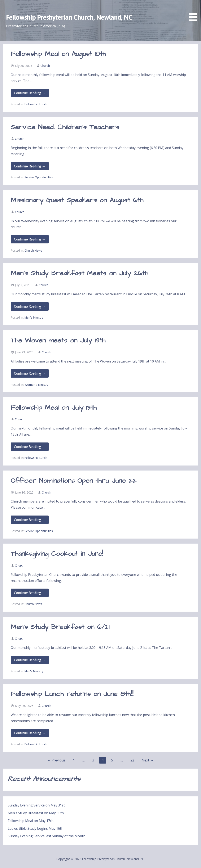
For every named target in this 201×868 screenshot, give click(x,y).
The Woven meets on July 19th (58, 340)
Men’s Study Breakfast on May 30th (36, 813)
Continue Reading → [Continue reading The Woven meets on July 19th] (30, 373)
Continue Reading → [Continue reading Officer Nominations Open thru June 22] (30, 520)
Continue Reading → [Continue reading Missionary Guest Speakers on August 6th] (30, 239)
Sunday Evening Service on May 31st (36, 805)
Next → (148, 760)
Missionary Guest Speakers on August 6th (77, 200)
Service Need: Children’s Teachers (65, 127)
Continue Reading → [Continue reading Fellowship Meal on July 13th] (30, 447)
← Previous (56, 760)
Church (45, 66)
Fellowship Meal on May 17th (31, 821)
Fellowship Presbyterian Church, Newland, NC (69, 17)
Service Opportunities (39, 177)
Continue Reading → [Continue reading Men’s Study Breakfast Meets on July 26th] (30, 306)
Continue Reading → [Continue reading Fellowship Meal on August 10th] (30, 93)
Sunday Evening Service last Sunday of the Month (47, 836)
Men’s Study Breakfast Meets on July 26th (79, 273)
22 (132, 760)
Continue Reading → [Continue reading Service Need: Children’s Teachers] (30, 166)
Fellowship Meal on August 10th (58, 54)
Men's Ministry (34, 317)
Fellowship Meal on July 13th (54, 408)
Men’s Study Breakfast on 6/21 (60, 627)
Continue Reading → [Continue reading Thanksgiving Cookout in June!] (30, 593)
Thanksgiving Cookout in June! (57, 554)
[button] (194, 11)
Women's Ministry (36, 385)
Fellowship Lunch (36, 104)
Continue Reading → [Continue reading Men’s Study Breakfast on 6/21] (30, 660)
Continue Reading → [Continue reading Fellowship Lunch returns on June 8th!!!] (30, 733)
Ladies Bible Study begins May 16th (36, 828)
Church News (33, 250)
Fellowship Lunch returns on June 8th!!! (72, 694)
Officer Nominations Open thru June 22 (74, 481)
